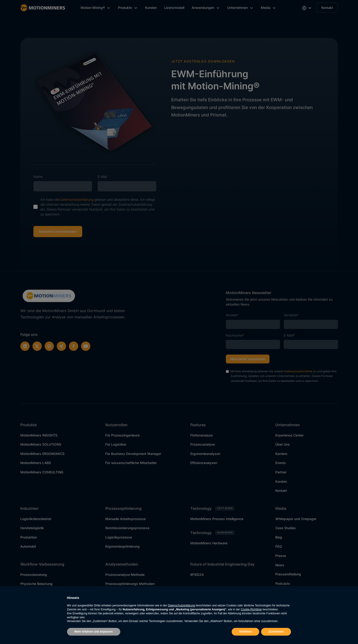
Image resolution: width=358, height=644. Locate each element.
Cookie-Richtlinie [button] (251, 609)
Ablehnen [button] (246, 632)
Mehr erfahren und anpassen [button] (94, 632)
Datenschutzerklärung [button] (182, 605)
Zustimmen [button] (276, 632)
